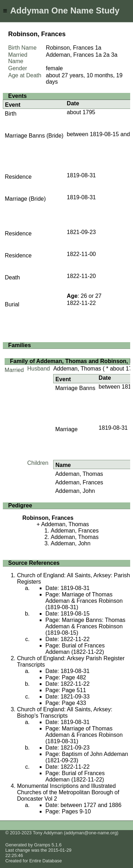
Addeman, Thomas (77, 369)
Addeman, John (75, 491)
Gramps (42, 845)
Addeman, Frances (79, 482)
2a (106, 55)
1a (98, 48)
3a (114, 55)
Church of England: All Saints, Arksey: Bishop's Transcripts (65, 713)
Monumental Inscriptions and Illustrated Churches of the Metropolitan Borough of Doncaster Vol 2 (68, 792)
